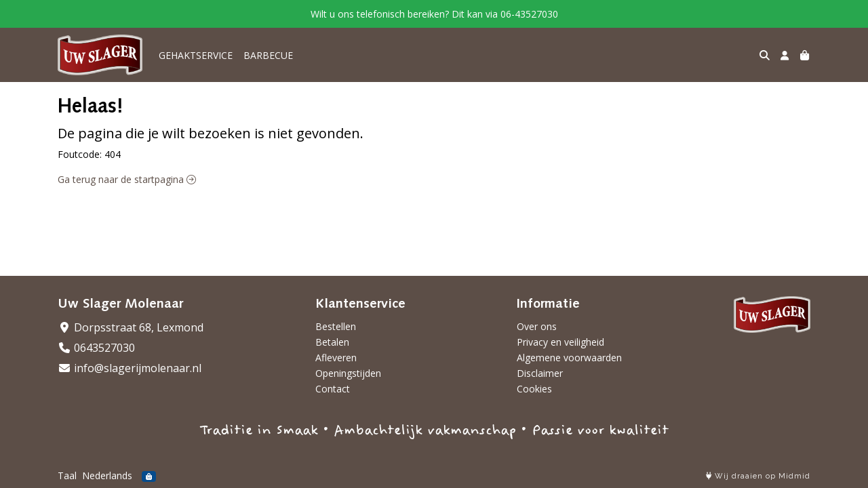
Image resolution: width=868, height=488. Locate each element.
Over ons (537, 326)
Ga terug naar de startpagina (127, 179)
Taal (67, 475)
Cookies (534, 389)
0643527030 (96, 348)
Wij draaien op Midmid (758, 476)
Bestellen (336, 326)
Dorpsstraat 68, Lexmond (131, 327)
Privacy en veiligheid (560, 342)
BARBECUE (268, 55)
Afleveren (336, 358)
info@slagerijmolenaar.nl (130, 368)
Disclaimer (540, 373)
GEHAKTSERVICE (196, 55)
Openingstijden (348, 373)
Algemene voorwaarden (569, 358)
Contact (333, 389)
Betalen (332, 342)
